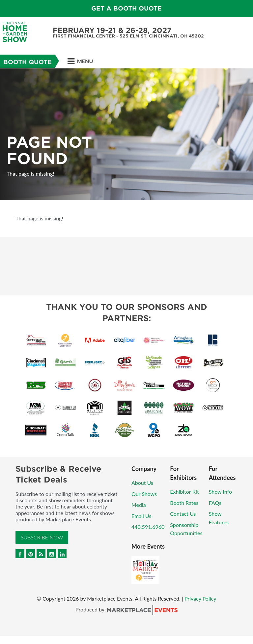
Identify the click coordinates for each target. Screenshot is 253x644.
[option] (126, 134)
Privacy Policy (200, 598)
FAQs (215, 503)
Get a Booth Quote (126, 8)
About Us (142, 483)
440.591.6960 (148, 527)
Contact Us (183, 514)
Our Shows (144, 494)
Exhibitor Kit (184, 492)
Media (139, 505)
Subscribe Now (42, 537)
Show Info (220, 492)
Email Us (141, 516)
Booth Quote (28, 62)
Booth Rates (184, 503)
